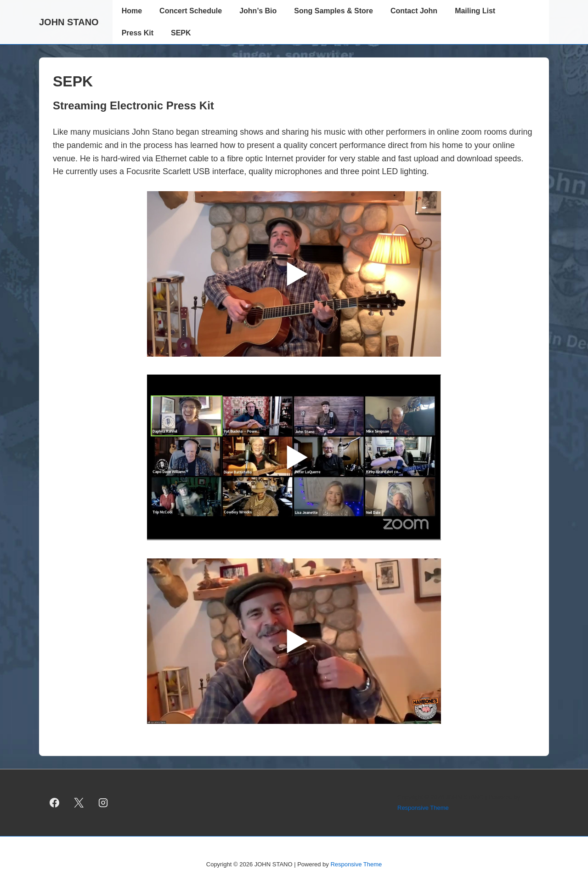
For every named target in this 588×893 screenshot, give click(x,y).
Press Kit (138, 33)
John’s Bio (258, 11)
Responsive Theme (423, 808)
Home (132, 11)
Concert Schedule (191, 11)
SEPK (181, 33)
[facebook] (55, 803)
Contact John (414, 11)
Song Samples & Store (334, 11)
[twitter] (79, 803)
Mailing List (475, 11)
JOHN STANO (69, 22)
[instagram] (103, 803)
